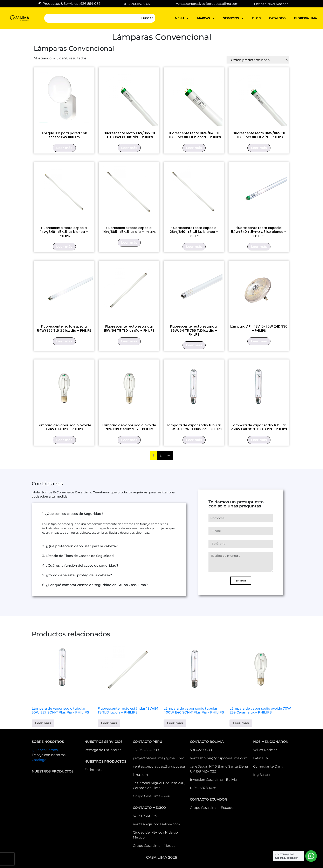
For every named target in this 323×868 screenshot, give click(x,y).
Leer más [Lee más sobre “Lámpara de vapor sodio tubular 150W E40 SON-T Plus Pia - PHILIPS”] (194, 440)
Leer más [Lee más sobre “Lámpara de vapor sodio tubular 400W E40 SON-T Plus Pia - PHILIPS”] (175, 723)
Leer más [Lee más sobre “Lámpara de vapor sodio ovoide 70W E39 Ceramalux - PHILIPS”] (129, 440)
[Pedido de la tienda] (258, 60)
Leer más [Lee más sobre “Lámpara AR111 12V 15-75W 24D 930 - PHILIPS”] (259, 341)
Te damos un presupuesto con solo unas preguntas (236, 504)
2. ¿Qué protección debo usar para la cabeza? (80, 546)
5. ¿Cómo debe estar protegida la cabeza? (77, 575)
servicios (233, 18)
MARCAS (206, 18)
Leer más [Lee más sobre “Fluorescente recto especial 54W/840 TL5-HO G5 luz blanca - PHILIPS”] (259, 247)
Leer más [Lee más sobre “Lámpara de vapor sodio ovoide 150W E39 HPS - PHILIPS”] (64, 440)
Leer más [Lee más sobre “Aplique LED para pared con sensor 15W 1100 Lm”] (64, 148)
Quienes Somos (45, 750)
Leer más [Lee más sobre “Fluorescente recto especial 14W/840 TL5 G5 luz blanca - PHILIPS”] (64, 247)
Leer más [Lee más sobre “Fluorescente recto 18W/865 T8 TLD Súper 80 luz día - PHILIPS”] (129, 148)
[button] (109, 514)
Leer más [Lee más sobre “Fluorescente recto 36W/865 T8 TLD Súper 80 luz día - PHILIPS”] (259, 148)
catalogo (277, 18)
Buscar (147, 18)
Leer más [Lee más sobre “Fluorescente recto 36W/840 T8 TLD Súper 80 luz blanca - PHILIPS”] (194, 148)
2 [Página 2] (161, 455)
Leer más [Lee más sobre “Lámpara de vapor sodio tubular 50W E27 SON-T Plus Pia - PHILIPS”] (43, 723)
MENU (182, 18)
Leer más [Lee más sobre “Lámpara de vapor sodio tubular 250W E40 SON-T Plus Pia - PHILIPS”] (259, 440)
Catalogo (39, 760)
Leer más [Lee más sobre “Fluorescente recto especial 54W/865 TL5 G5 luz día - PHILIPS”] (64, 341)
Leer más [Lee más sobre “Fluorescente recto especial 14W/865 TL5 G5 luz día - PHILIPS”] (129, 242)
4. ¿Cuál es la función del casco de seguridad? (80, 565)
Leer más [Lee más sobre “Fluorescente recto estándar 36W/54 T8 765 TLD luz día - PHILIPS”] (194, 345)
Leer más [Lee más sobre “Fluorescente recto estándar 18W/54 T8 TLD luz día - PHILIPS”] (129, 341)
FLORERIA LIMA (305, 18)
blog (256, 18)
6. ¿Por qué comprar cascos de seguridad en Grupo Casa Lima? (95, 585)
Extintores (93, 770)
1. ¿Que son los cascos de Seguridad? (73, 514)
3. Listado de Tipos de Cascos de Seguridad (78, 556)
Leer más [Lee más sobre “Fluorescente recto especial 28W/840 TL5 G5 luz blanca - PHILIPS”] (194, 247)
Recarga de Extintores (103, 750)
